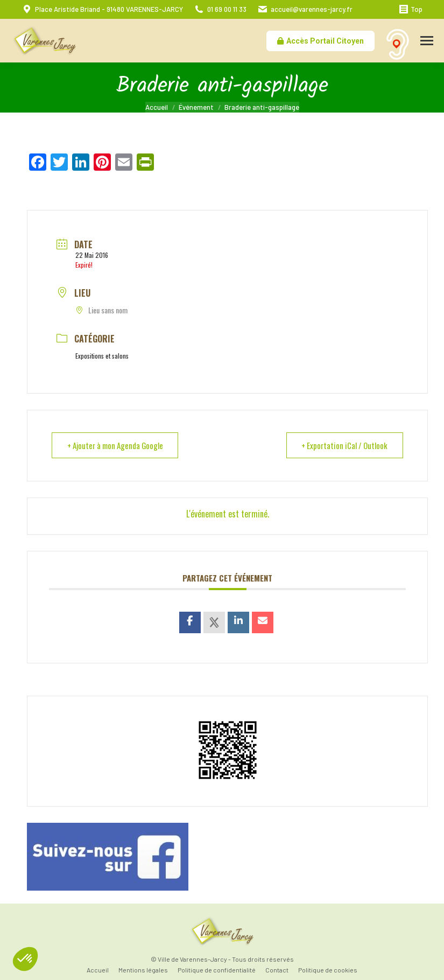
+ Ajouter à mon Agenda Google (115, 445)
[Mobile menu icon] (427, 41)
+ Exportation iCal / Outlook (344, 445)
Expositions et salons (102, 356)
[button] (25, 959)
